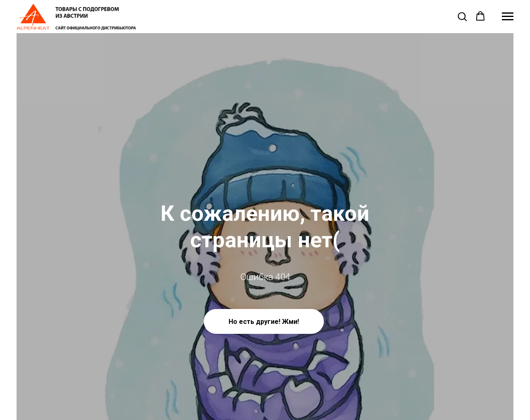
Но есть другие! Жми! (264, 322)
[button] (462, 16)
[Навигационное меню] (508, 17)
